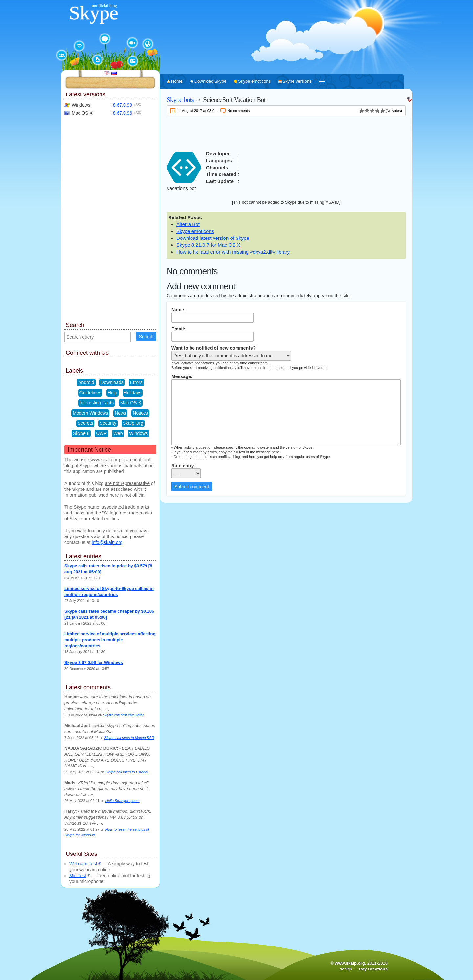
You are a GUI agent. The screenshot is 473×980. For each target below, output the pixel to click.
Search (146, 337)
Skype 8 (81, 433)
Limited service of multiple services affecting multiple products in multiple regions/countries (110, 640)
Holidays (133, 393)
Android (86, 382)
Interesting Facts (97, 403)
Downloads (112, 382)
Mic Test (78, 876)
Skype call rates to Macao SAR (129, 738)
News (120, 413)
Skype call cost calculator (123, 715)
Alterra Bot (188, 224)
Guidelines (90, 393)
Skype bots (180, 100)
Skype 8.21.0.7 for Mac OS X (208, 245)
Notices (140, 413)
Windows (138, 433)
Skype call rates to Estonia (127, 772)
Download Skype (211, 81)
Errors (136, 382)
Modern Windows (90, 413)
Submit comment (192, 487)
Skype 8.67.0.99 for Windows (94, 662)
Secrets (85, 423)
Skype (94, 13)
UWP (101, 433)
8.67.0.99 (123, 105)
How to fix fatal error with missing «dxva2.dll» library (233, 252)
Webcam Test (83, 864)
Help (113, 393)
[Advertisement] (286, 132)
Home (177, 81)
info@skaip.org (107, 542)
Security (108, 423)
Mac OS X (131, 403)
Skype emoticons (254, 81)
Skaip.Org (133, 423)
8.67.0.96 (123, 113)
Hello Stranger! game (123, 801)
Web (118, 433)
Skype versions (297, 81)
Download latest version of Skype (213, 238)
